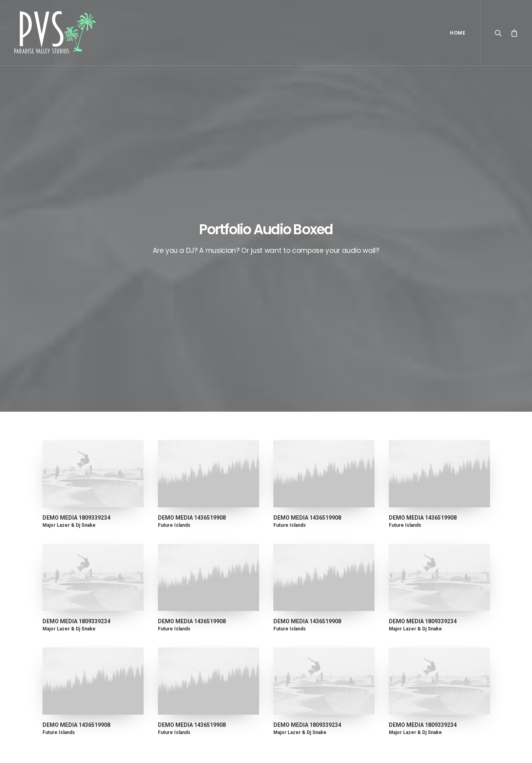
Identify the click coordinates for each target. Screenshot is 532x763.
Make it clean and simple (193, 650)
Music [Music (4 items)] (429, 625)
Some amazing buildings (312, 662)
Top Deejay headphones (312, 612)
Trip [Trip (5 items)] (435, 650)
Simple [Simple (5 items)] (455, 625)
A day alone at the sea (310, 674)
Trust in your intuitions (309, 624)
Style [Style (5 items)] (435, 637)
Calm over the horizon (190, 612)
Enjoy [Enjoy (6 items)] (437, 612)
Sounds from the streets (313, 687)
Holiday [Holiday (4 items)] (464, 612)
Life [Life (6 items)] (407, 625)
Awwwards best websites (314, 637)
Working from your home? (315, 649)
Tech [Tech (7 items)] (458, 637)
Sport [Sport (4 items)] (410, 637)
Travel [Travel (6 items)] (411, 650)
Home (458, 33)
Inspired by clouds (185, 631)
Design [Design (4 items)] (411, 612)
